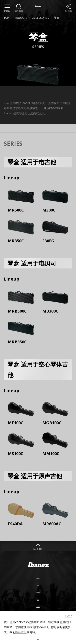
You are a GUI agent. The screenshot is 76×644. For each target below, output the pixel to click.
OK (38, 636)
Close (69, 610)
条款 (38, 583)
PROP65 (38, 598)
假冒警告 (38, 605)
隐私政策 (21, 626)
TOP (6, 18)
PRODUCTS (21, 18)
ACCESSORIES (41, 18)
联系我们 (38, 576)
